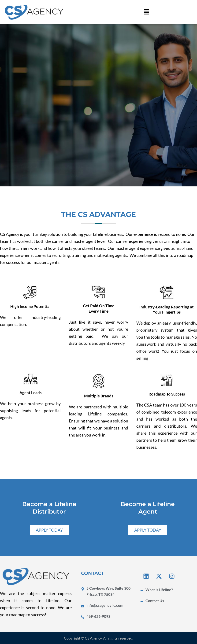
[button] (147, 12)
